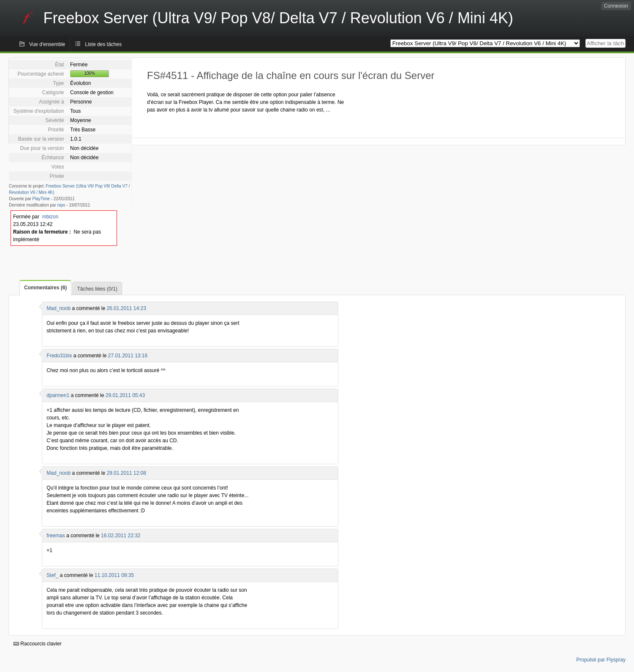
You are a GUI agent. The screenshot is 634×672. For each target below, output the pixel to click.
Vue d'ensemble (47, 44)
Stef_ (52, 575)
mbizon (50, 217)
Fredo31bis (59, 356)
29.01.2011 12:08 (126, 473)
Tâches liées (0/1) (97, 289)
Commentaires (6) (45, 288)
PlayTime (41, 199)
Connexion (616, 6)
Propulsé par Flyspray (601, 660)
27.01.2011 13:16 (128, 356)
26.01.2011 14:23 (126, 308)
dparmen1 (58, 395)
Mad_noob (59, 308)
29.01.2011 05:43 (125, 395)
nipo (61, 205)
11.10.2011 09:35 (114, 575)
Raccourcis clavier (38, 644)
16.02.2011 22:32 (121, 536)
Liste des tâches (103, 44)
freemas (56, 536)
